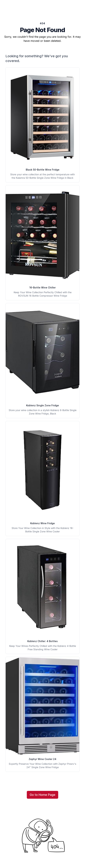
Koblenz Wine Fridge (42, 523)
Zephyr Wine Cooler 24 (42, 759)
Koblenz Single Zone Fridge (42, 405)
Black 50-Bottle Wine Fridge (43, 170)
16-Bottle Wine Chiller (42, 287)
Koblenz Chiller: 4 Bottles (42, 641)
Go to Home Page (42, 795)
